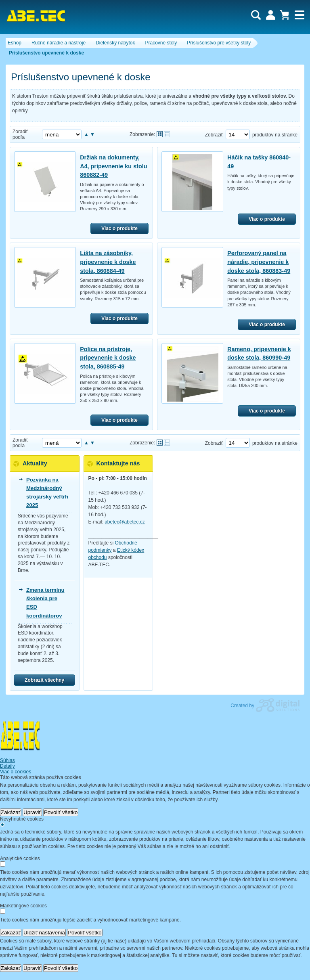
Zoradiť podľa (20, 134)
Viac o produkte (119, 228)
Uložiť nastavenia (44, 933)
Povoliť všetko (61, 812)
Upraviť (32, 812)
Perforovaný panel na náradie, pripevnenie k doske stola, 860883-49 (259, 262)
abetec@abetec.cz (125, 522)
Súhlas (7, 760)
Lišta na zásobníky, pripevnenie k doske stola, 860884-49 (108, 262)
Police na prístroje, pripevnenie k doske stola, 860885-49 (108, 358)
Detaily (7, 766)
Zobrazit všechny (44, 680)
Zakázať (11, 812)
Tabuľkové (167, 134)
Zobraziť (214, 135)
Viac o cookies (16, 772)
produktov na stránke (275, 135)
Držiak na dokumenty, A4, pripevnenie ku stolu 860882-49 (113, 166)
